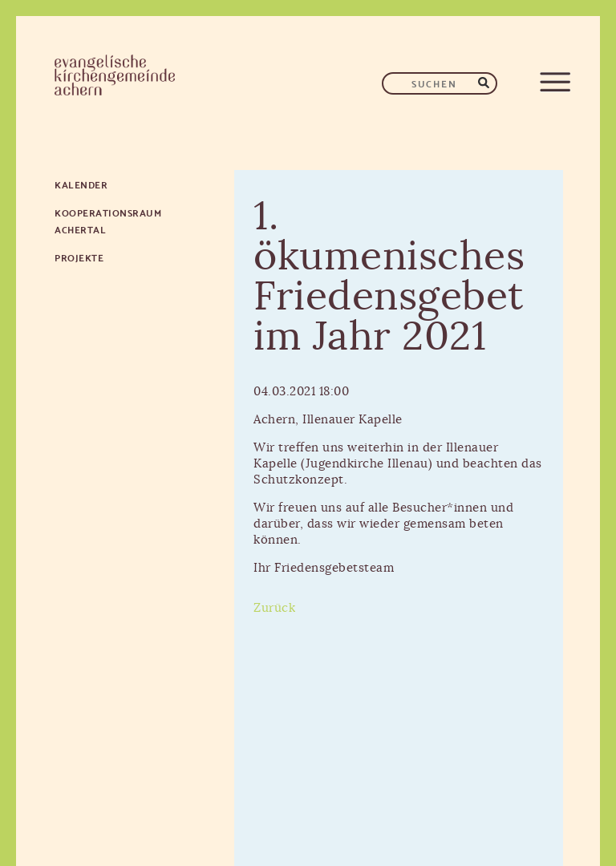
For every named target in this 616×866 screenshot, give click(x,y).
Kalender (81, 184)
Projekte (79, 257)
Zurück (274, 608)
